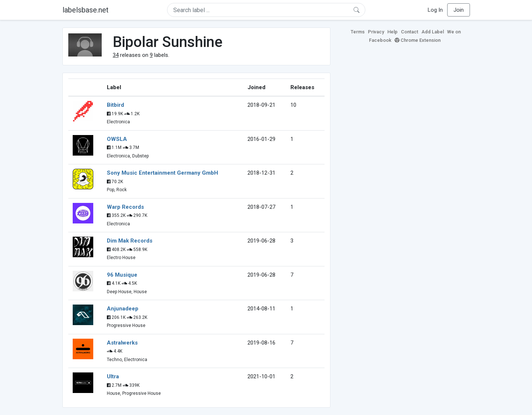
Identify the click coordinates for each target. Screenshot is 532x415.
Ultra (113, 376)
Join (459, 10)
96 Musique (122, 275)
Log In (435, 10)
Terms (358, 32)
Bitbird (115, 105)
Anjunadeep (123, 309)
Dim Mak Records (130, 241)
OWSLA (117, 139)
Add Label (433, 32)
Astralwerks (122, 343)
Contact (410, 32)
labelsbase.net (86, 10)
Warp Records (125, 207)
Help (392, 32)
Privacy (376, 32)
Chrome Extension (418, 40)
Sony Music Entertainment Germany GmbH (162, 173)
